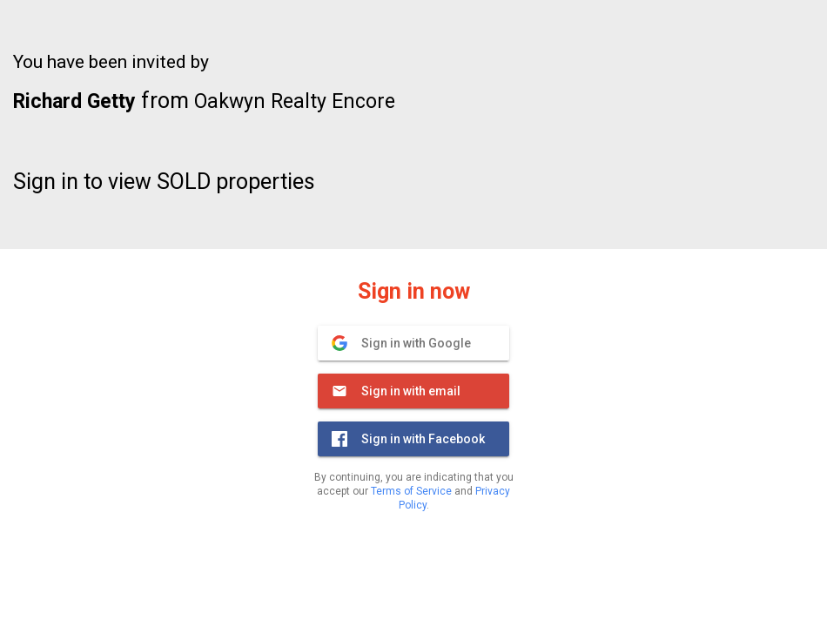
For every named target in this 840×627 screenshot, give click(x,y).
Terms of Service (411, 491)
